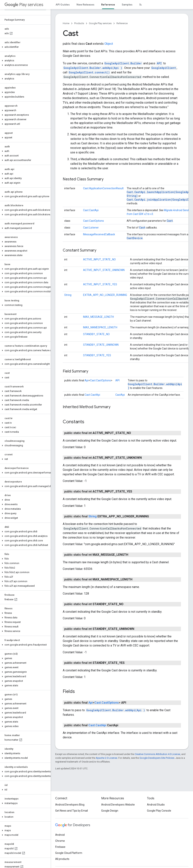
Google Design (110, 811)
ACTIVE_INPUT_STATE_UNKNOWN (104, 270)
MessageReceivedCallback (99, 234)
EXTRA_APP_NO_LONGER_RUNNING (105, 295)
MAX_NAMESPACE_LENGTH (100, 327)
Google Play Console (159, 811)
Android (60, 835)
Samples (127, 5)
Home (66, 23)
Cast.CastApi (91, 210)
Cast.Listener (91, 228)
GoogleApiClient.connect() (89, 72)
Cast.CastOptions (93, 221)
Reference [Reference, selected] (108, 5)
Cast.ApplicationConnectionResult (103, 188)
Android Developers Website (118, 805)
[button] (25, 47)
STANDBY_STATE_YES (97, 355)
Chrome (60, 841)
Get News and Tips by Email (72, 811)
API (159, 63)
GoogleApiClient (164, 68)
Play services (24, 5)
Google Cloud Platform (69, 853)
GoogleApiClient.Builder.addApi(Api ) (93, 68)
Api (87, 380)
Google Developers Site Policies (157, 758)
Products (79, 23)
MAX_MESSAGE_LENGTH (98, 317)
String (68, 295)
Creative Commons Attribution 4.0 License (157, 754)
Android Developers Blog (70, 805)
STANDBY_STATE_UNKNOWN (101, 345)
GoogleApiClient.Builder (123, 63)
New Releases (85, 5)
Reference (122, 23)
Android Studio (156, 805)
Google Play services (100, 23)
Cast (170, 221)
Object (109, 44)
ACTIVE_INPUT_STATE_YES (100, 284)
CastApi (120, 395)
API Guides (63, 5)
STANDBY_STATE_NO (96, 334)
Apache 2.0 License (107, 758)
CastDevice (135, 238)
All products (62, 859)
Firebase (60, 847)
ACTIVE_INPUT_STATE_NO (99, 259)
